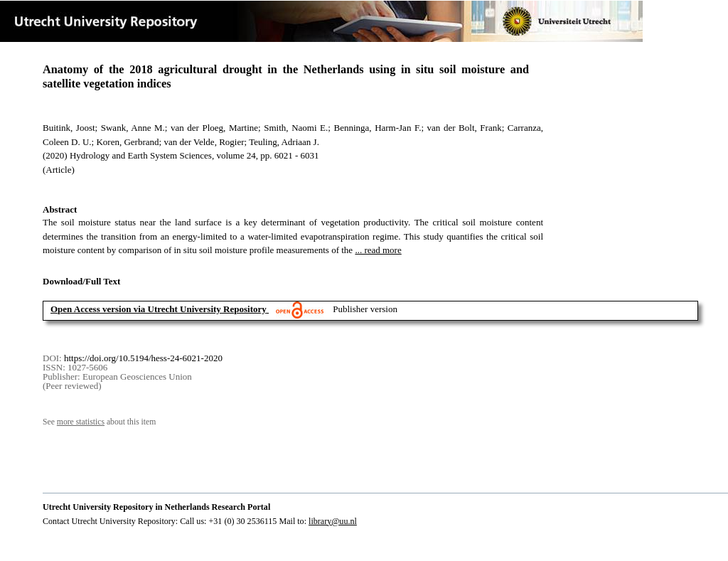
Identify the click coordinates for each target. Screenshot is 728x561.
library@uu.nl (333, 521)
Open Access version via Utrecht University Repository (159, 309)
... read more (378, 250)
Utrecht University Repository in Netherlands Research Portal (156, 507)
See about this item (99, 422)
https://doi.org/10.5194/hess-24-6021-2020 (143, 358)
